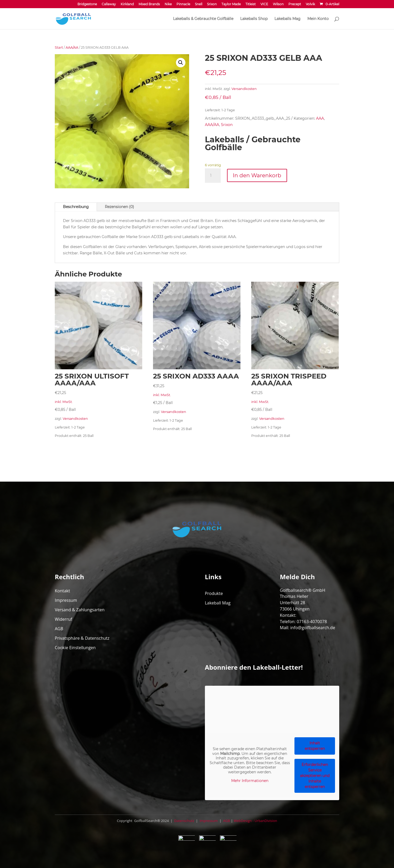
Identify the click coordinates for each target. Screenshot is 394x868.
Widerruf (63, 619)
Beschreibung (76, 207)
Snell (199, 4)
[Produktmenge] (213, 176)
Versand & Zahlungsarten (80, 610)
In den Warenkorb (257, 175)
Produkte (214, 593)
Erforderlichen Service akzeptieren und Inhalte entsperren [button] (315, 776)
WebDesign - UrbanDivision (255, 821)
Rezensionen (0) (119, 207)
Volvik (310, 4)
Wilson (278, 4)
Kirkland (127, 4)
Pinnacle (183, 4)
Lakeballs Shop (254, 19)
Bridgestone (87, 4)
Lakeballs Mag (287, 19)
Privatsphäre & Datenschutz (82, 638)
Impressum (66, 600)
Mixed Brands (149, 4)
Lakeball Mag (218, 603)
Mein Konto (318, 19)
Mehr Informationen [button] (250, 781)
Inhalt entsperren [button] (315, 746)
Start (59, 47)
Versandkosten (244, 89)
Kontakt (62, 591)
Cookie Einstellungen (75, 648)
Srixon (212, 4)
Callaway (109, 4)
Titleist (251, 4)
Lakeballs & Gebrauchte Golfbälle (203, 19)
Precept (295, 4)
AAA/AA (72, 47)
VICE (264, 4)
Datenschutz (184, 821)
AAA (320, 118)
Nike (168, 4)
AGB (59, 629)
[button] (181, 63)
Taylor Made (231, 4)
